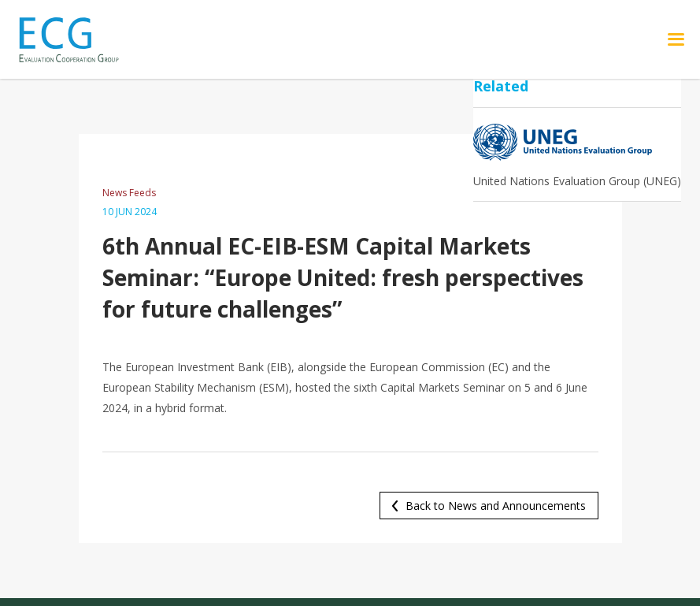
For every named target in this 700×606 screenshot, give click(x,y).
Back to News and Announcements (496, 506)
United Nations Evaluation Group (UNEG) (577, 181)
